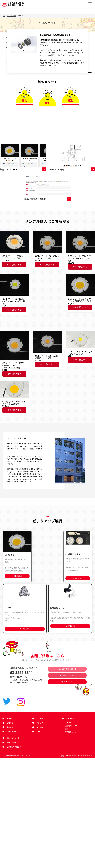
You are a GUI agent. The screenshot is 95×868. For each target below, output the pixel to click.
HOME (7, 718)
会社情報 (8, 723)
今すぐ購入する (14, 265)
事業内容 (8, 727)
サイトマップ (31, 756)
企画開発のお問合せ (13, 747)
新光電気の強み (11, 731)
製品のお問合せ (68, 675)
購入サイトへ (68, 682)
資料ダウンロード (68, 669)
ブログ (37, 731)
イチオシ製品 (69, 718)
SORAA (68, 729)
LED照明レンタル (71, 726)
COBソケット (70, 723)
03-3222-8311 (21, 673)
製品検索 (38, 727)
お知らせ (38, 723)
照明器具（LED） (71, 732)
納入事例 (38, 718)
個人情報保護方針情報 (11, 756)
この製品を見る (17, 576)
